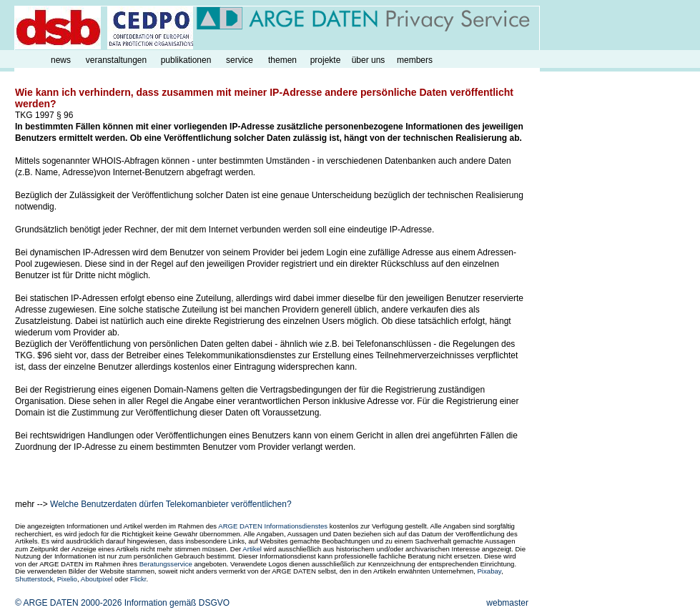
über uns (369, 60)
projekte (326, 60)
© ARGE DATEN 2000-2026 (68, 603)
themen (282, 60)
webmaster (507, 603)
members (415, 60)
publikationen (186, 60)
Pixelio (67, 579)
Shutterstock (34, 579)
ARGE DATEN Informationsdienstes (273, 526)
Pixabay (489, 571)
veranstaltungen (116, 60)
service (240, 60)
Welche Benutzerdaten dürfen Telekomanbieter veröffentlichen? (171, 504)
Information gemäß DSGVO (177, 603)
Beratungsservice (166, 564)
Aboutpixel (97, 579)
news (61, 60)
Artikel (252, 549)
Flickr (138, 579)
